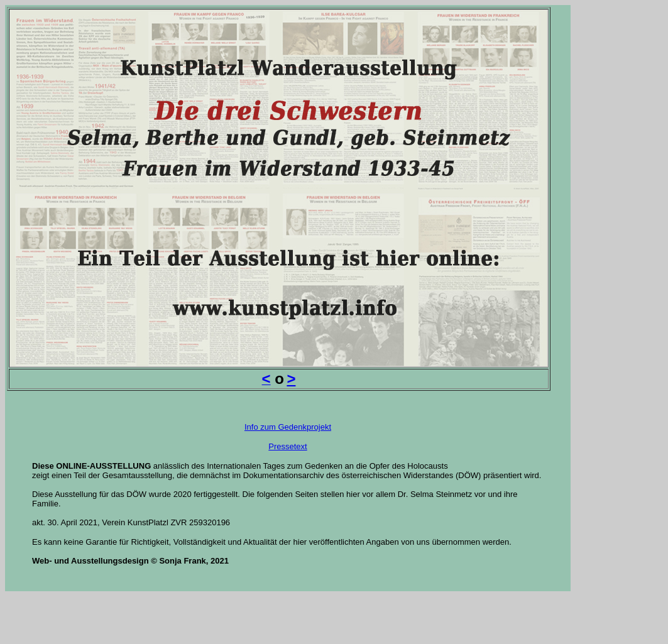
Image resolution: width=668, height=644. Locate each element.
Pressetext (287, 446)
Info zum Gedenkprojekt (288, 427)
